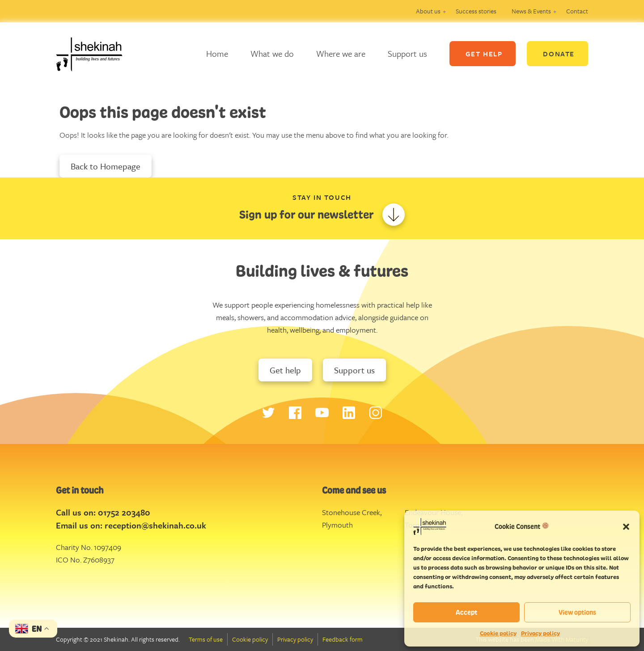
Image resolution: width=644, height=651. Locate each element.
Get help (285, 370)
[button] (626, 526)
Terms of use (206, 639)
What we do (272, 53)
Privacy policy (540, 633)
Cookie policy (498, 633)
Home (217, 53)
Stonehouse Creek (351, 512)
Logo (96, 54)
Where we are (341, 53)
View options (577, 612)
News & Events (531, 11)
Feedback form (343, 639)
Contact (577, 11)
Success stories (476, 11)
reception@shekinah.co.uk (155, 525)
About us (428, 11)
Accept (466, 612)
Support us (407, 53)
